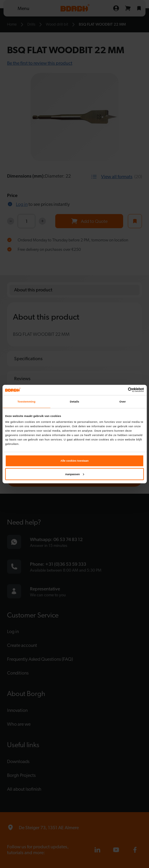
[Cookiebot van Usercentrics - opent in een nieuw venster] (118, 390)
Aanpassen (75, 474)
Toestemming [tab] (26, 402)
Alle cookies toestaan (75, 461)
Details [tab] (74, 402)
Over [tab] (123, 402)
